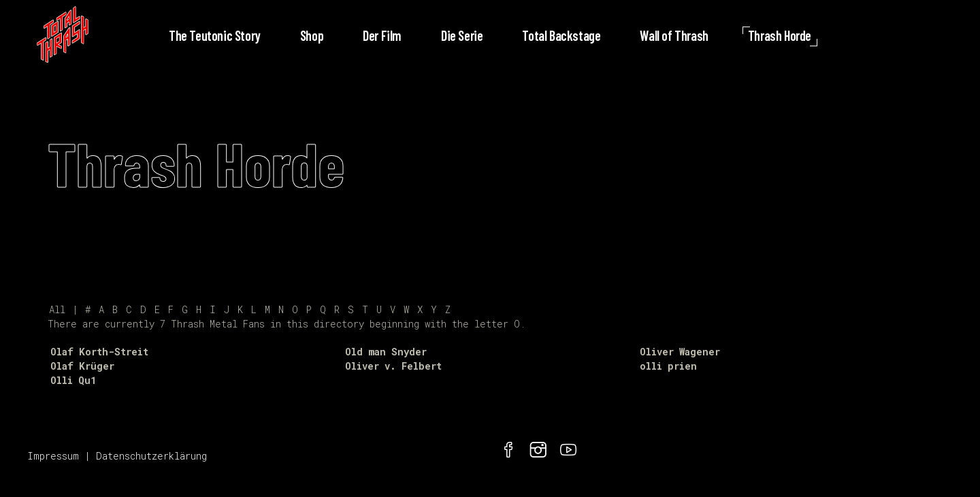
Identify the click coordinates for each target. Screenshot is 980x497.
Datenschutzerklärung (151, 456)
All (57, 309)
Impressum (53, 456)
